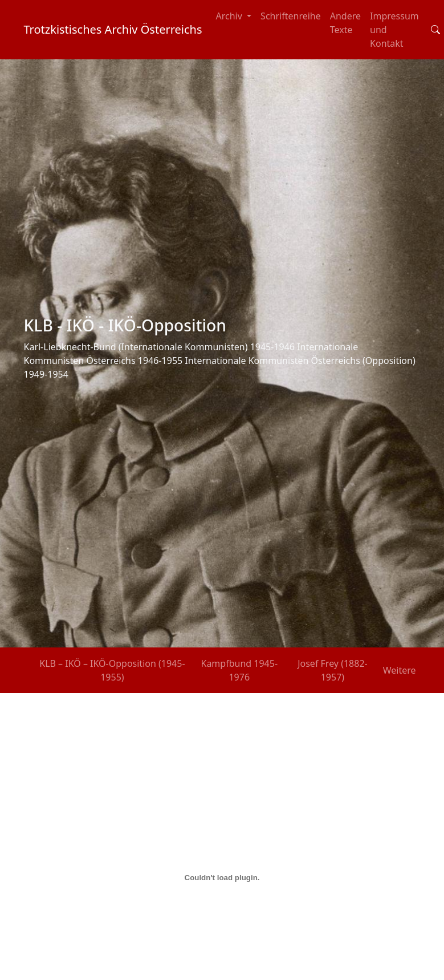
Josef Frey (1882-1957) (333, 670)
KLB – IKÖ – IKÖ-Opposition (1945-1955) (112, 670)
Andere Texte (345, 23)
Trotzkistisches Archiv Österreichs (113, 29)
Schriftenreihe (291, 16)
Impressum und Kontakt (394, 30)
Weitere (400, 670)
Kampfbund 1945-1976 (239, 670)
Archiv (231, 16)
